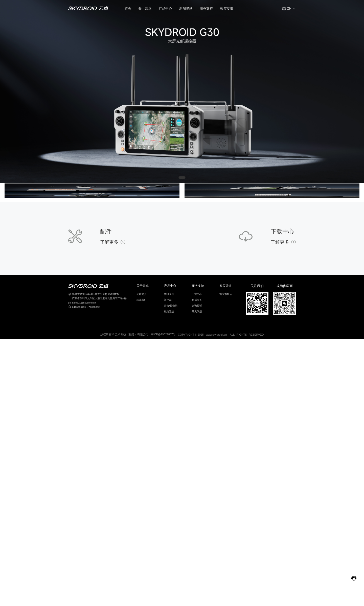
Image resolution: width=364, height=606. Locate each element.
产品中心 (165, 9)
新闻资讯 (186, 9)
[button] (145, 9)
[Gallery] (182, 92)
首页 (128, 9)
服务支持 (206, 9)
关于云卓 (145, 9)
